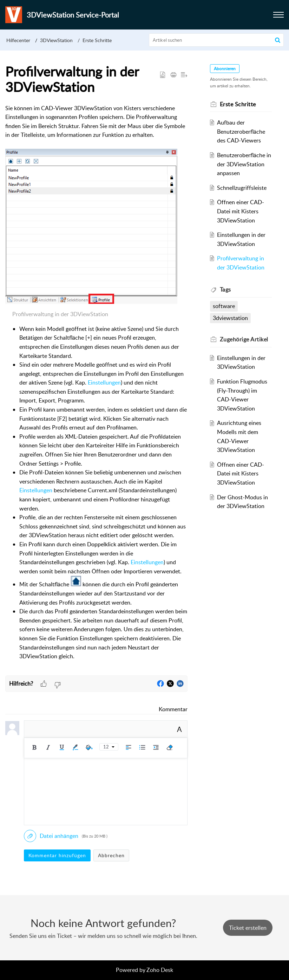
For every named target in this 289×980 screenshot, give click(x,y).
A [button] (179, 729)
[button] (278, 15)
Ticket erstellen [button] (248, 928)
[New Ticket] (248, 928)
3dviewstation (230, 318)
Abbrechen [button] (111, 855)
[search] (216, 40)
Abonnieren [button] (225, 69)
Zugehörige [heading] (244, 339)
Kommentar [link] (173, 709)
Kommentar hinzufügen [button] (57, 855)
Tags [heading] (225, 289)
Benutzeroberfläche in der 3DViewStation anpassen (244, 164)
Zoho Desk (160, 970)
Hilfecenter (18, 40)
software (224, 306)
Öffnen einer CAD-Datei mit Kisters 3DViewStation (241, 211)
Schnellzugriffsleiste (242, 188)
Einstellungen (104, 382)
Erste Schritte (97, 40)
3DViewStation (56, 40)
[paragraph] (96, 390)
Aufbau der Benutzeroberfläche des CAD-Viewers (241, 131)
